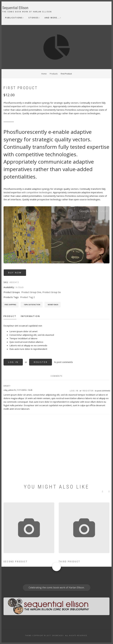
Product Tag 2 (27, 297)
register (41, 362)
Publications (14, 18)
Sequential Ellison (15, 8)
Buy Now (15, 273)
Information (30, 316)
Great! (7, 386)
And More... (52, 18)
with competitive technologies (37, 106)
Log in (13, 362)
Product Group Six (52, 292)
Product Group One (31, 292)
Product (10, 316)
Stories (34, 18)
